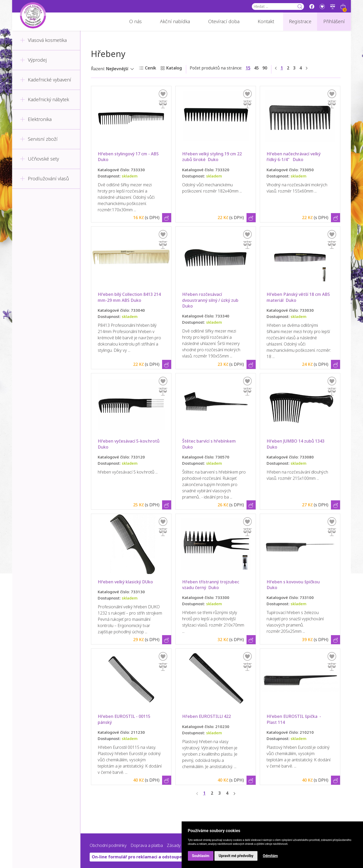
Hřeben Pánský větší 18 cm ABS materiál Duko (299, 297)
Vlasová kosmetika (43, 40)
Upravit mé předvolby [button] (236, 856)
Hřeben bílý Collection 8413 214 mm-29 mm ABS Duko (130, 297)
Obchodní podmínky (108, 845)
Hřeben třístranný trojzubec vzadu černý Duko (211, 585)
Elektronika (36, 119)
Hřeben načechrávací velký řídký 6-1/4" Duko (294, 157)
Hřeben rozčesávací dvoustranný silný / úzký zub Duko (211, 300)
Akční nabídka (175, 22)
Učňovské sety (39, 159)
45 (256, 68)
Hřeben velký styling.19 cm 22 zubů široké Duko (213, 157)
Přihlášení (334, 22)
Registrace (300, 22)
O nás (136, 22)
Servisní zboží (39, 139)
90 (265, 68)
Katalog (174, 68)
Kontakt (266, 22)
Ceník (150, 68)
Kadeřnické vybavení (46, 80)
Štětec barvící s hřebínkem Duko (210, 444)
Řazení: (98, 69)
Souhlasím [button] (201, 856)
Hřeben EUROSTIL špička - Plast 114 (294, 719)
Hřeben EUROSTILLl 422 (207, 716)
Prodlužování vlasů (45, 179)
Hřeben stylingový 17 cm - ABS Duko (129, 157)
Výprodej (33, 60)
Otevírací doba (224, 22)
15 (248, 68)
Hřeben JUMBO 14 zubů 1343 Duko (297, 444)
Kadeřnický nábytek (45, 100)
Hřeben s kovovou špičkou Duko (294, 585)
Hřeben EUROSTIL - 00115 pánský (125, 719)
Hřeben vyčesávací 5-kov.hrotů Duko (130, 444)
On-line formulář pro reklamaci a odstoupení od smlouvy (151, 857)
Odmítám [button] (270, 856)
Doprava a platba (147, 845)
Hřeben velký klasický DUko (125, 582)
